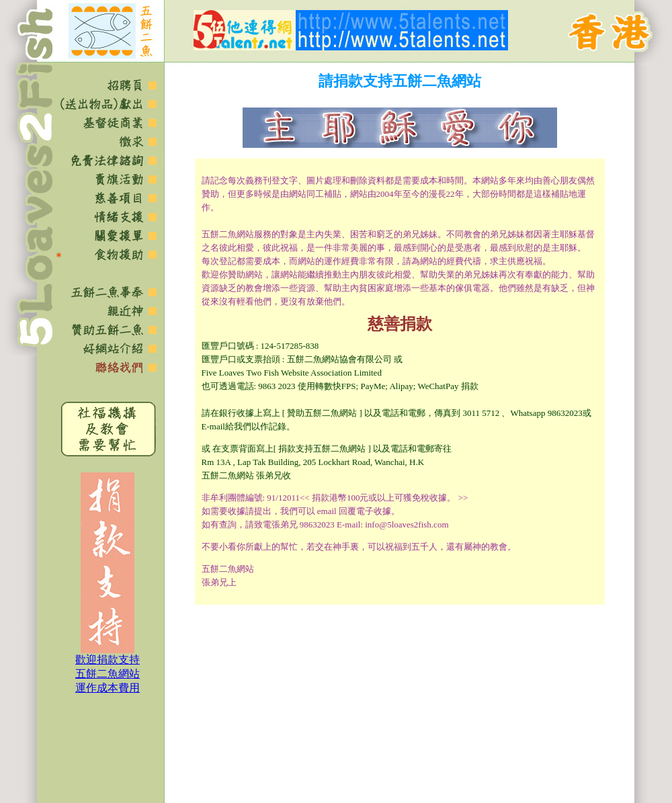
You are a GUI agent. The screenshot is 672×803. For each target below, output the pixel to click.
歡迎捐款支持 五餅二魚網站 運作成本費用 (108, 674)
